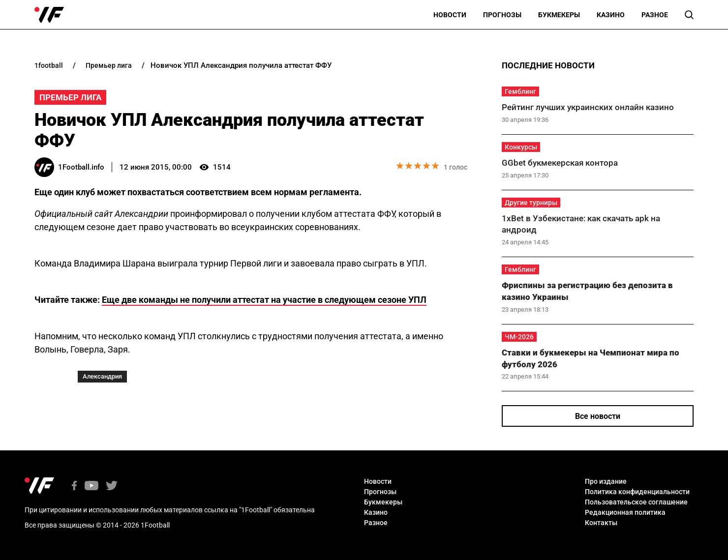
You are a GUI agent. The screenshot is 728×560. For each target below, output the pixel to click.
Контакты (601, 523)
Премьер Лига (70, 97)
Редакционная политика (625, 512)
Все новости (598, 416)
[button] (689, 15)
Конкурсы (521, 147)
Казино (611, 15)
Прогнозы (502, 15)
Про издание (606, 481)
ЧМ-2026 (519, 337)
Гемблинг (520, 91)
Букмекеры (559, 15)
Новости (450, 15)
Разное (655, 15)
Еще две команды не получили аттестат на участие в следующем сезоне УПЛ (264, 300)
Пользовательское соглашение (636, 502)
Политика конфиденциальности (637, 492)
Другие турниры (531, 203)
